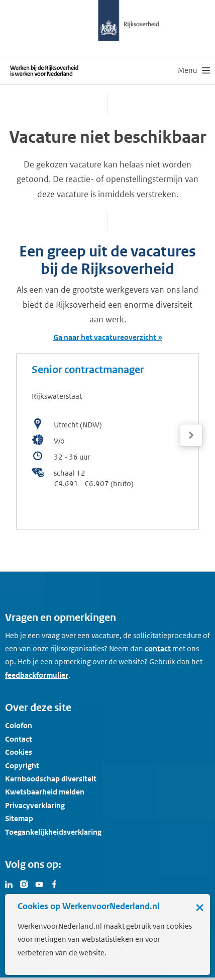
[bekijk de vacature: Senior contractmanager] (107, 441)
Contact (19, 739)
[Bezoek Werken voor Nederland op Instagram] (24, 883)
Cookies (19, 752)
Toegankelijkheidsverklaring (53, 832)
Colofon (19, 725)
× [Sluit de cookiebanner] (200, 907)
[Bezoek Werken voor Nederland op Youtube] (39, 883)
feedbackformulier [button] (37, 675)
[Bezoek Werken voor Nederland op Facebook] (54, 883)
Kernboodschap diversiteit (51, 779)
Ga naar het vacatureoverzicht (105, 337)
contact (158, 648)
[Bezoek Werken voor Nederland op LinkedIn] (9, 883)
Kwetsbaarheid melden (45, 792)
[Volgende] (191, 435)
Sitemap (19, 818)
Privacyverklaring (35, 805)
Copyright (22, 766)
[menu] (194, 70)
